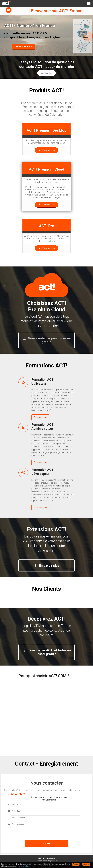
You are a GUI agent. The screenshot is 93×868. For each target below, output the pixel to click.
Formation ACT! (53, 382)
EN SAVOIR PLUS (24, 47)
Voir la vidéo (46, 73)
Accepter (86, 864)
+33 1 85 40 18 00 (17, 794)
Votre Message (45, 828)
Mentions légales (46, 862)
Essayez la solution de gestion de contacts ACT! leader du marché (46, 64)
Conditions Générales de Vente (47, 860)
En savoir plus (40, 417)
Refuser (76, 864)
